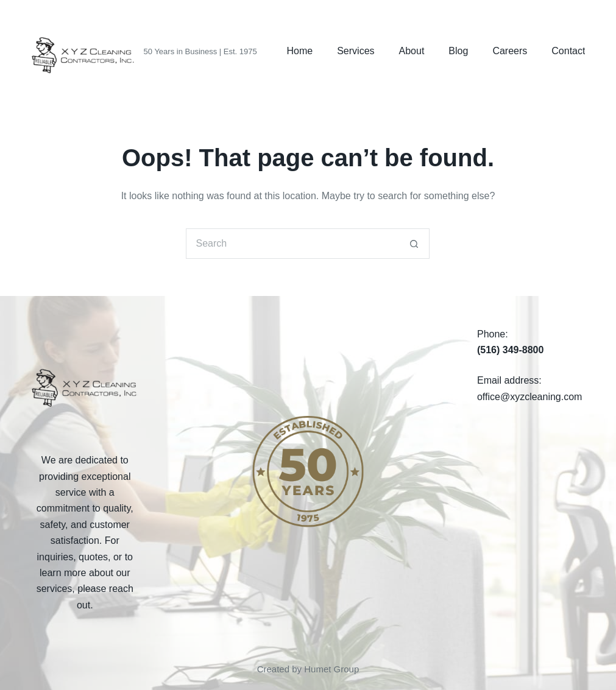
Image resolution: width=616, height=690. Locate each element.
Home (300, 51)
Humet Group (331, 669)
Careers (510, 51)
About (412, 51)
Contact (568, 51)
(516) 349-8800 (510, 350)
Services (356, 51)
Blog (458, 51)
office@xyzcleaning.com (529, 397)
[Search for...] (292, 244)
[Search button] (414, 244)
